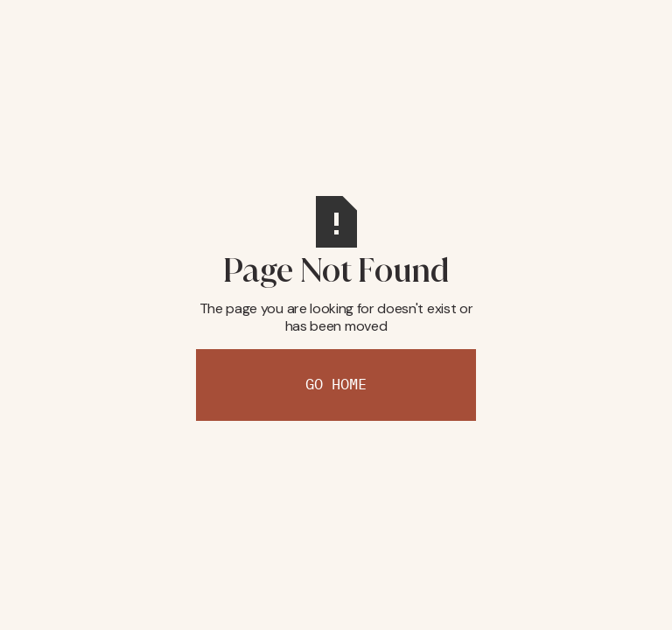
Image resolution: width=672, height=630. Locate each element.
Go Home (336, 385)
